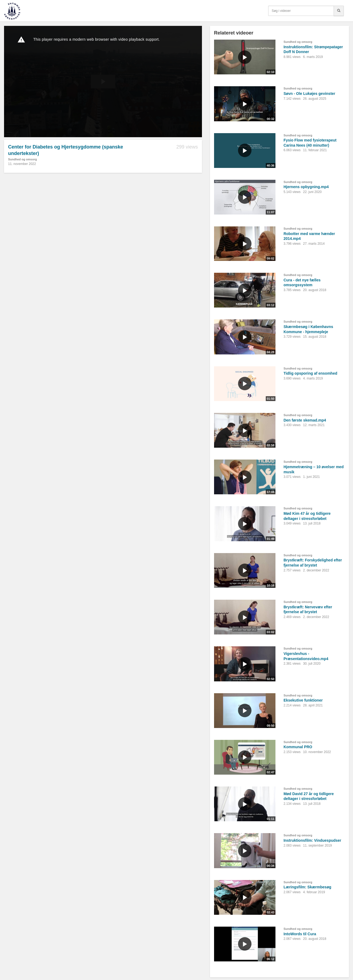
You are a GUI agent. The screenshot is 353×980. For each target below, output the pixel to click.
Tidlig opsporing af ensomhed (310, 373)
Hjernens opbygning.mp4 (306, 187)
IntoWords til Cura (300, 934)
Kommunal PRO (298, 747)
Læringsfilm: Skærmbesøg (307, 887)
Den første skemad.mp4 (305, 420)
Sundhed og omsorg (22, 159)
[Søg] (339, 11)
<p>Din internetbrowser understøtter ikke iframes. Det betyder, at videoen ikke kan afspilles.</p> (103, 82)
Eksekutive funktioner (303, 700)
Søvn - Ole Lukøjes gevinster (309, 94)
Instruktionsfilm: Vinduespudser (312, 840)
